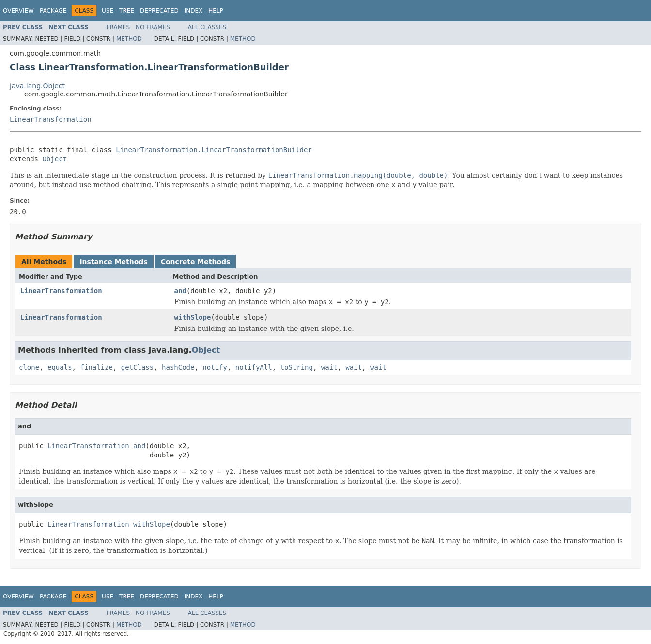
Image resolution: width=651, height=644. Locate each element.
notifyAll (254, 367)
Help (216, 11)
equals (60, 367)
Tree (127, 11)
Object (54, 159)
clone (29, 367)
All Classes (207, 27)
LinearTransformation (51, 119)
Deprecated (159, 11)
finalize (96, 367)
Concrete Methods (196, 262)
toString (297, 367)
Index (194, 11)
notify (215, 367)
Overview (18, 11)
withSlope (193, 317)
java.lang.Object (37, 86)
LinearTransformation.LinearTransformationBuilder (214, 150)
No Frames (153, 27)
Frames (118, 27)
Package (53, 11)
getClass (137, 367)
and (180, 291)
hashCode (178, 367)
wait (329, 367)
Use (108, 11)
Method (129, 39)
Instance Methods (113, 262)
